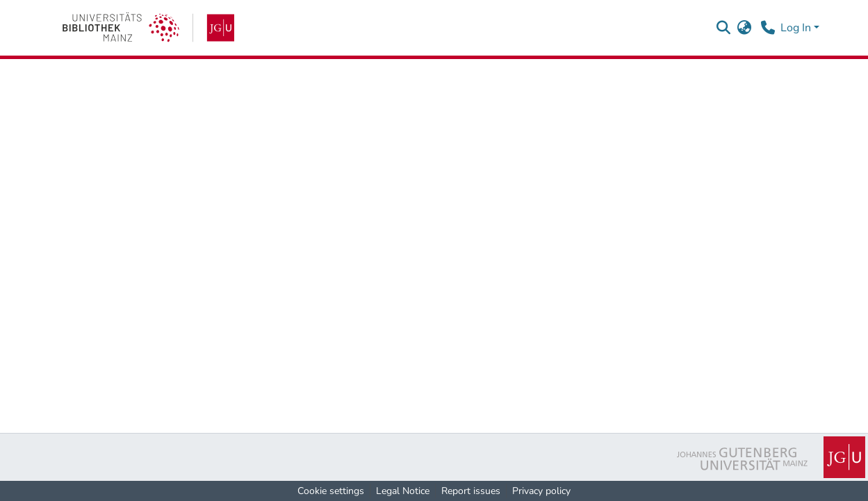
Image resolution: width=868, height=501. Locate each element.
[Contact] (768, 28)
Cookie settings (331, 491)
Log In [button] (797, 28)
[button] (724, 28)
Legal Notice (403, 491)
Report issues (471, 491)
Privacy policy (541, 491)
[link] (148, 28)
